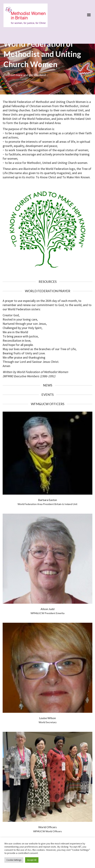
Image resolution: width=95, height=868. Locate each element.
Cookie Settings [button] (14, 860)
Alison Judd (47, 586)
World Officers (47, 804)
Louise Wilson (47, 695)
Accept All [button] (32, 860)
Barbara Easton (47, 477)
